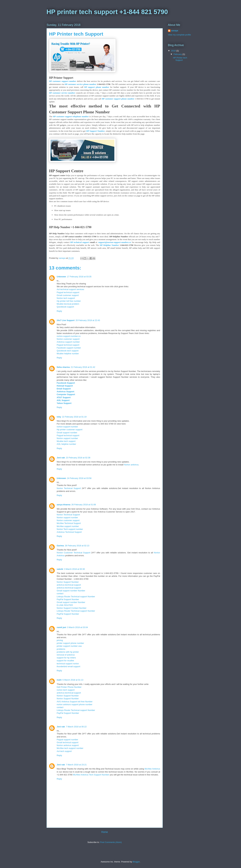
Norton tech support (66, 298)
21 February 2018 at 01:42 (83, 367)
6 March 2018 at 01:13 (73, 680)
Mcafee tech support (66, 441)
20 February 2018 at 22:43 (88, 320)
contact (60, 593)
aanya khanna (64, 505)
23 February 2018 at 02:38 (78, 458)
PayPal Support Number (68, 599)
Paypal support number (67, 740)
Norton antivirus (131, 465)
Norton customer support (68, 339)
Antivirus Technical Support (69, 532)
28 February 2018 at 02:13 (77, 546)
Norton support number (67, 438)
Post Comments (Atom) (111, 842)
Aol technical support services (70, 289)
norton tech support (66, 690)
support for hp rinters (66, 658)
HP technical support (80, 242)
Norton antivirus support (68, 745)
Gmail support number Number (71, 591)
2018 (174, 51)
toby (59, 417)
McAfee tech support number (70, 748)
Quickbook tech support (68, 351)
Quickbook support (65, 307)
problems (61, 649)
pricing (60, 640)
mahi (59, 680)
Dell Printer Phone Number (69, 687)
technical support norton (68, 664)
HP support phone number (97, 87)
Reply (59, 311)
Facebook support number (69, 348)
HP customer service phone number (80, 84)
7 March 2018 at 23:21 (76, 765)
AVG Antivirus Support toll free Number (75, 702)
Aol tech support (64, 751)
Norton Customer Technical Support (74, 553)
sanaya (175, 31)
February (178, 54)
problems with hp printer (68, 652)
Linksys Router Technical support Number (76, 597)
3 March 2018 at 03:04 (78, 627)
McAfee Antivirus (152, 769)
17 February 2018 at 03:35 (79, 277)
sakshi (60, 569)
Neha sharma (63, 367)
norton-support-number (67, 427)
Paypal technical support (68, 292)
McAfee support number (68, 526)
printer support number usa (69, 646)
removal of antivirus (66, 655)
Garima (60, 546)
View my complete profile (179, 35)
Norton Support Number (68, 582)
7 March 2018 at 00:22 (76, 727)
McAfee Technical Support (69, 523)
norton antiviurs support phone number (75, 704)
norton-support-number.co (69, 336)
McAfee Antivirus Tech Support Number (91, 775)
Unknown (61, 277)
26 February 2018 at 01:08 (84, 505)
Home (105, 832)
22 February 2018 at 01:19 (74, 417)
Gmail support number (67, 433)
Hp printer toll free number (69, 301)
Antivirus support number (68, 342)
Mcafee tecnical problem (68, 304)
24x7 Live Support (66, 320)
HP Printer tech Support (180, 59)
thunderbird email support (69, 666)
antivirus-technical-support (69, 585)
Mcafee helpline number (68, 354)
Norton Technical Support (69, 488)
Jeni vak (61, 458)
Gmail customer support (68, 295)
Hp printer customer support (70, 430)
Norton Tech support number (70, 529)
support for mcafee (65, 661)
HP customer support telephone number (71, 116)
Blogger (136, 862)
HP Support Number (96, 131)
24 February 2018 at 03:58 (79, 478)
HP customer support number (63, 81)
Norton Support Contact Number (72, 608)
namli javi (61, 627)
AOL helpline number (67, 444)
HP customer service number (62, 93)
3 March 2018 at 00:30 (74, 569)
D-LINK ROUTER (65, 605)
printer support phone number (70, 643)
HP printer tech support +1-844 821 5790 (107, 12)
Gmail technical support (68, 742)
